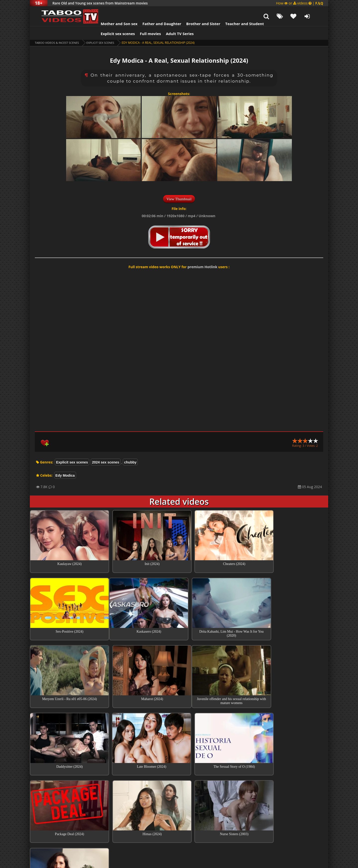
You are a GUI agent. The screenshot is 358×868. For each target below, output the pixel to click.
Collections (179, 799)
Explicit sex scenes (112, 21)
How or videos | (300, 3)
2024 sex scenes (106, 450)
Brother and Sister (197, 11)
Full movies (144, 21)
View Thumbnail (179, 187)
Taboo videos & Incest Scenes (58, 30)
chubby (130, 450)
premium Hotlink (202, 254)
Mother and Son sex (113, 11)
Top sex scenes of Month (179, 785)
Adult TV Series (174, 21)
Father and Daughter (156, 11)
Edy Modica (65, 463)
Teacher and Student (238, 11)
